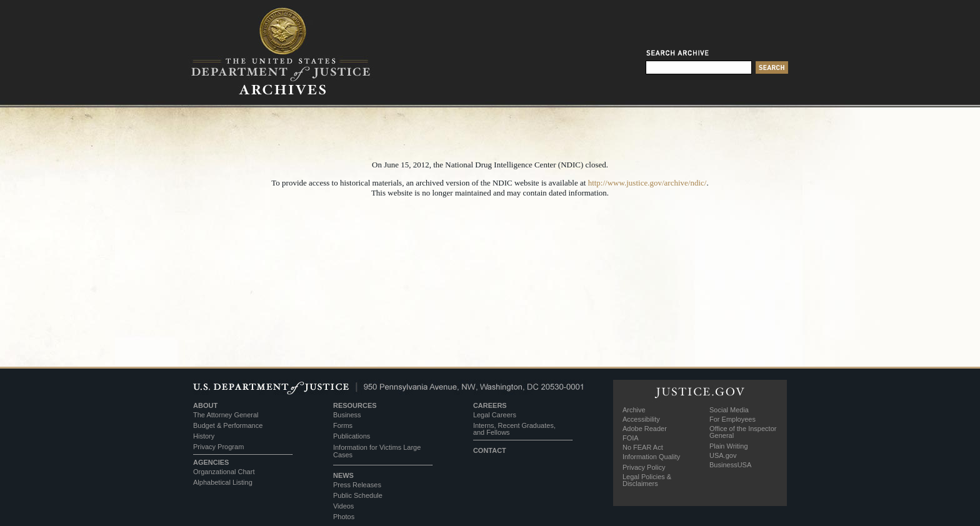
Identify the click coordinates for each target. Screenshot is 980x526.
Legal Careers (495, 415)
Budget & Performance (228, 425)
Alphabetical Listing (223, 482)
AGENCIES (211, 462)
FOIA (631, 438)
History (204, 436)
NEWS (343, 475)
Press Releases (357, 485)
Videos (343, 506)
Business (347, 415)
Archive (634, 410)
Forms (343, 425)
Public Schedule (358, 495)
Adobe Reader (645, 429)
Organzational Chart (224, 472)
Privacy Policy (644, 467)
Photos (344, 517)
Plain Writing (729, 446)
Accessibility (641, 419)
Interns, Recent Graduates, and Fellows (514, 429)
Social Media (729, 410)
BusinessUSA (730, 465)
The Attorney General (226, 415)
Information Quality (651, 457)
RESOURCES (355, 405)
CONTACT (490, 450)
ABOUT (205, 405)
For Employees (732, 419)
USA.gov (723, 455)
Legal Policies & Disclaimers (647, 480)
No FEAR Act (643, 447)
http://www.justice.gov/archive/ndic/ (647, 183)
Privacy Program (218, 447)
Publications (352, 436)
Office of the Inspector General (743, 432)
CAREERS (490, 405)
